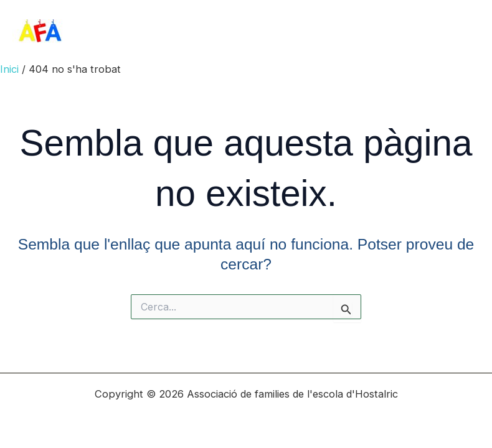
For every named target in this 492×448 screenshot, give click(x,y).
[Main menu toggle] (466, 31)
